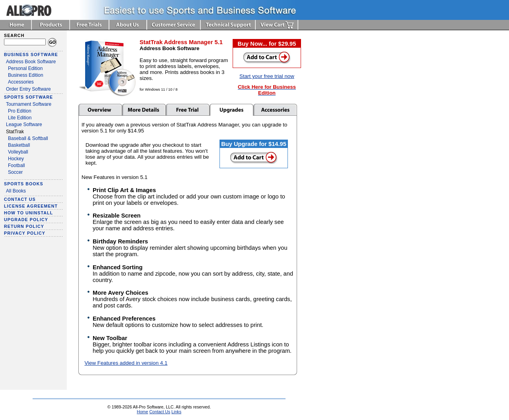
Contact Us (160, 412)
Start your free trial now (267, 76)
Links (176, 412)
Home (142, 412)
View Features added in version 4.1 (126, 363)
